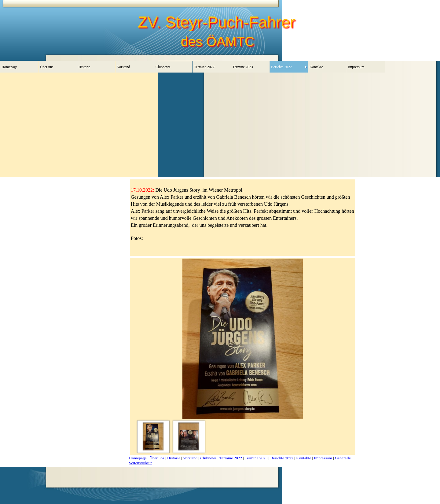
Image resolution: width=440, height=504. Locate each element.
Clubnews (208, 458)
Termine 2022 (231, 458)
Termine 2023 (256, 458)
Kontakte (304, 458)
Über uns (157, 458)
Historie (174, 458)
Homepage (138, 458)
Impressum (323, 458)
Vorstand (190, 458)
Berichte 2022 (282, 458)
